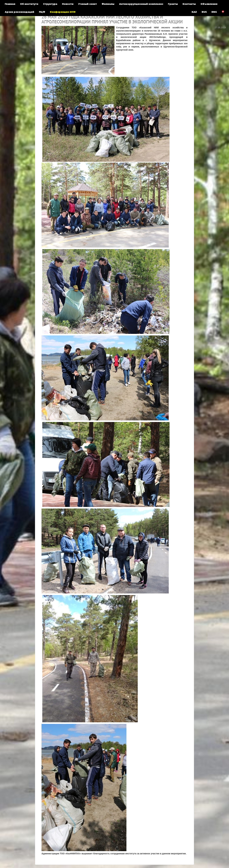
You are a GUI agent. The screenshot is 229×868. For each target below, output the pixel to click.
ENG (214, 12)
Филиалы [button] (108, 4)
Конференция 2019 (63, 12)
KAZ (194, 12)
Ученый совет (88, 4)
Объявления (209, 4)
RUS (204, 12)
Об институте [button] (29, 4)
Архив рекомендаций (19, 12)
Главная (10, 4)
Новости (68, 4)
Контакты (189, 4)
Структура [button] (50, 4)
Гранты (173, 4)
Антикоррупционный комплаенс (141, 4)
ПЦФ (42, 12)
